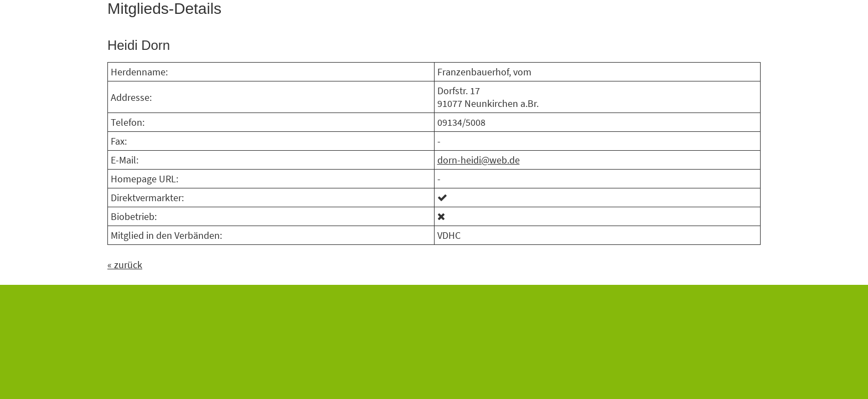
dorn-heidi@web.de (479, 160)
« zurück (125, 265)
